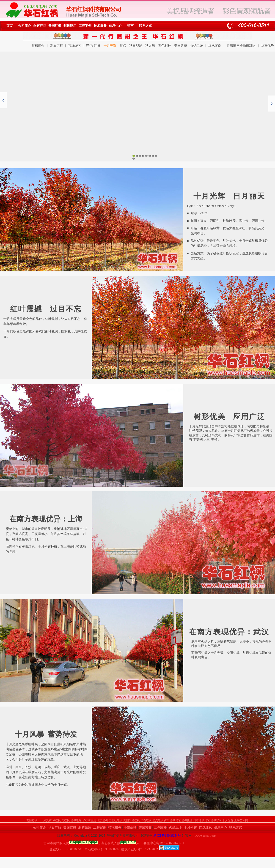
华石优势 (267, 46)
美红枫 (66, 820)
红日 (97, 46)
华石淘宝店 (89, 820)
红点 (123, 46)
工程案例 (85, 26)
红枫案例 (215, 46)
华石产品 (40, 26)
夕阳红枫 (170, 820)
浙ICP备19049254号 (167, 836)
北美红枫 (102, 820)
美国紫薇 (181, 46)
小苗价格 (130, 828)
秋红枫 (57, 820)
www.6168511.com (205, 836)
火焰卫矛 (197, 46)
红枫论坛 (76, 820)
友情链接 (32, 820)
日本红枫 (199, 820)
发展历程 (56, 46)
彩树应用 (70, 26)
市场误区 (75, 46)
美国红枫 (55, 26)
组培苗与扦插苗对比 (241, 46)
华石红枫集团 (184, 820)
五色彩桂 (165, 46)
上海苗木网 (241, 820)
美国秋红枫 (115, 820)
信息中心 (115, 26)
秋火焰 (150, 46)
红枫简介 (38, 46)
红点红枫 (158, 820)
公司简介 (25, 26)
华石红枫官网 (213, 820)
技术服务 (100, 26)
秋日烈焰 (136, 46)
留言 (130, 26)
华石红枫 (146, 820)
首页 (9, 26)
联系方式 (146, 26)
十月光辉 (110, 46)
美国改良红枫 (132, 820)
